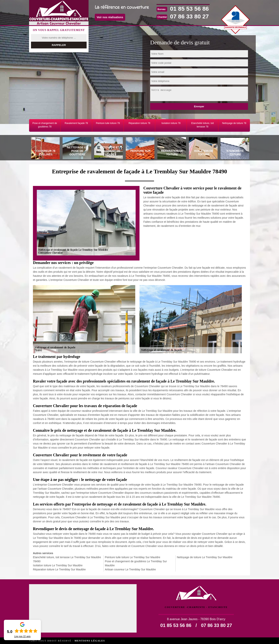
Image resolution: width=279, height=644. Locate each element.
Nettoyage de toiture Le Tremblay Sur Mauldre (205, 557)
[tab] (45, 149)
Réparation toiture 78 (139, 123)
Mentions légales (90, 641)
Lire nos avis (22, 636)
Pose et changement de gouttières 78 (45, 125)
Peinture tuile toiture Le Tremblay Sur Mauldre (133, 557)
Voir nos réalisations (110, 17)
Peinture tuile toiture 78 (108, 123)
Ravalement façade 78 (76, 123)
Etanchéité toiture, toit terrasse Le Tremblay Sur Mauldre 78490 (67, 559)
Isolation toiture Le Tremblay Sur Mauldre (58, 565)
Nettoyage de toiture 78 (234, 123)
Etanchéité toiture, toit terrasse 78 (202, 125)
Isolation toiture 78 (171, 123)
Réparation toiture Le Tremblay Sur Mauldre (59, 569)
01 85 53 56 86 (189, 9)
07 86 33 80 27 (189, 16)
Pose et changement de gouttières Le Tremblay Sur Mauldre (136, 563)
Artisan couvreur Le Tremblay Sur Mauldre (130, 569)
